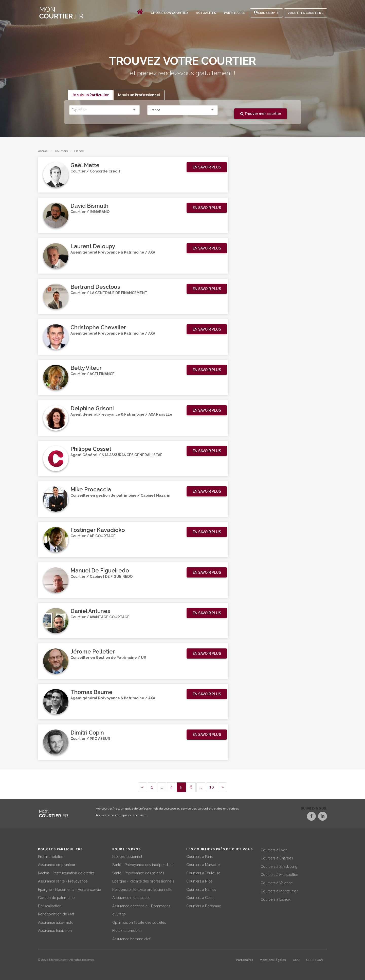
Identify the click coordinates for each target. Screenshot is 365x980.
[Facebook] (306, 817)
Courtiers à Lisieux (276, 898)
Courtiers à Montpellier (279, 874)
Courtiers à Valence (277, 882)
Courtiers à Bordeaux (204, 905)
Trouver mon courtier (261, 114)
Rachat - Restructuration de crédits (66, 872)
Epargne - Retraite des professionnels (143, 880)
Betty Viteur (86, 368)
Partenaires (235, 13)
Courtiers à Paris (199, 856)
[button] (207, 167)
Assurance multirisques (131, 897)
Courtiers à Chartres (277, 857)
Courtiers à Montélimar (279, 890)
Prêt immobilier (51, 856)
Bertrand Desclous (95, 287)
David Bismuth (89, 206)
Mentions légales (273, 959)
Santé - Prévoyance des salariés (138, 872)
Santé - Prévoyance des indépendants (143, 864)
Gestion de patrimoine (56, 897)
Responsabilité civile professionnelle (142, 889)
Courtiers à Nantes (201, 889)
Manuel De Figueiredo (100, 571)
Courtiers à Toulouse (203, 872)
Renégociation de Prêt (56, 913)
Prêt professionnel (127, 856)
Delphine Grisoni (92, 409)
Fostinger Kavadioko (98, 530)
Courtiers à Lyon (274, 849)
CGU (296, 959)
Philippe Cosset (91, 449)
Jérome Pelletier (93, 652)
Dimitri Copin (87, 733)
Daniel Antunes (90, 611)
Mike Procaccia (91, 490)
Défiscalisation (50, 905)
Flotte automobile (127, 930)
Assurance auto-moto (56, 921)
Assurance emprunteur (57, 864)
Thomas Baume (92, 692)
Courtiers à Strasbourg (279, 866)
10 (212, 787)
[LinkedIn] (322, 817)
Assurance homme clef (131, 938)
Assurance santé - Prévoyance (63, 880)
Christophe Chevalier (98, 328)
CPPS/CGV (315, 959)
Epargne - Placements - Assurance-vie (69, 889)
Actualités (206, 13)
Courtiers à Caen (200, 897)
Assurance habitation (55, 930)
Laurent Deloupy (93, 246)
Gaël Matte (85, 165)
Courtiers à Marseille (203, 864)
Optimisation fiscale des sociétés (139, 921)
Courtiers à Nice (199, 880)
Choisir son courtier (169, 13)
